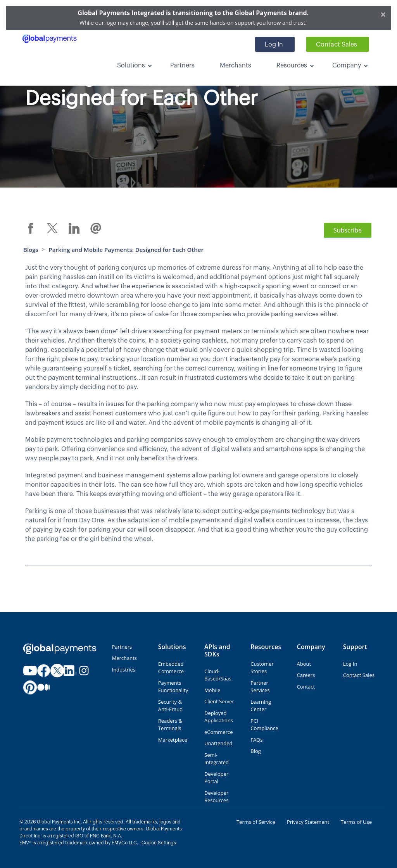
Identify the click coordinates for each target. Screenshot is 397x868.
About (304, 664)
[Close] (383, 14)
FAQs (256, 740)
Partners (182, 65)
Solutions (131, 65)
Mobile (212, 690)
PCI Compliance (264, 725)
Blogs (31, 250)
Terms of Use (356, 822)
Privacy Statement (308, 822)
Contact (306, 687)
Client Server (219, 701)
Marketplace (173, 740)
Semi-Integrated (217, 759)
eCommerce (219, 732)
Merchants (236, 65)
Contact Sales (337, 45)
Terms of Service (256, 822)
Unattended (218, 743)
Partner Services (260, 687)
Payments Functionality (173, 687)
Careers (306, 675)
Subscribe (348, 230)
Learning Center (261, 706)
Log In (274, 45)
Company (347, 65)
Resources (292, 65)
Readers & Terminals (170, 725)
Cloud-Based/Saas (218, 675)
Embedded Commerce (171, 668)
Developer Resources (216, 797)
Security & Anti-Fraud (170, 706)
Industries (124, 670)
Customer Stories (262, 668)
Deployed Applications (219, 717)
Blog (256, 751)
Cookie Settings (159, 843)
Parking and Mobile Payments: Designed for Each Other (126, 250)
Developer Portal (216, 778)
